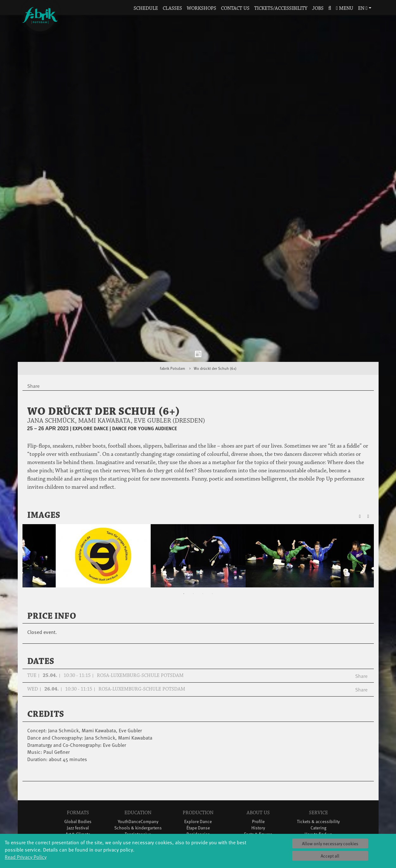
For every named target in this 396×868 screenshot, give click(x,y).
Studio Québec (198, 789)
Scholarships (138, 789)
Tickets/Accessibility (281, 8)
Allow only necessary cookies (330, 843)
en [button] (363, 8)
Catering (318, 776)
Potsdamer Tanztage (78, 802)
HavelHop (78, 795)
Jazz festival (78, 776)
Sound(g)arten (78, 821)
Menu (345, 8)
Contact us (235, 8)
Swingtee (78, 808)
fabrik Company (198, 802)
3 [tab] (203, 542)
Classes (172, 8)
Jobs (318, 8)
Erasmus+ (138, 802)
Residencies (198, 783)
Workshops (201, 8)
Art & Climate (78, 783)
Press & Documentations (318, 814)
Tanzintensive (138, 783)
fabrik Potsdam (173, 317)
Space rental (318, 789)
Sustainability (258, 802)
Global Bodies (78, 770)
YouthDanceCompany (138, 770)
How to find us (318, 783)
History (258, 776)
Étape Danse (198, 776)
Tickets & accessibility (318, 770)
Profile (258, 770)
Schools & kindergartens (138, 776)
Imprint (318, 808)
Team (258, 795)
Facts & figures (258, 783)
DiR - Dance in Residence (198, 814)
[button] (330, 9)
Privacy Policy (318, 802)
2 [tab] (193, 542)
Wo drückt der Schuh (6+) (215, 317)
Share (361, 624)
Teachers (138, 795)
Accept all (330, 856)
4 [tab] (212, 542)
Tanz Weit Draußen (198, 795)
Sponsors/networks (258, 789)
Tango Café (78, 814)
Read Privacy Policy (26, 857)
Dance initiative (198, 808)
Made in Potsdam (78, 789)
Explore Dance (198, 770)
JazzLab (78, 833)
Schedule (146, 8)
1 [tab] (184, 542)
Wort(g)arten (78, 827)
